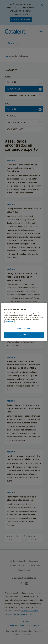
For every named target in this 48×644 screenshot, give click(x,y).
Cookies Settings (24, 328)
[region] (24, 322)
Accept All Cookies (24, 335)
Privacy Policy (9, 322)
